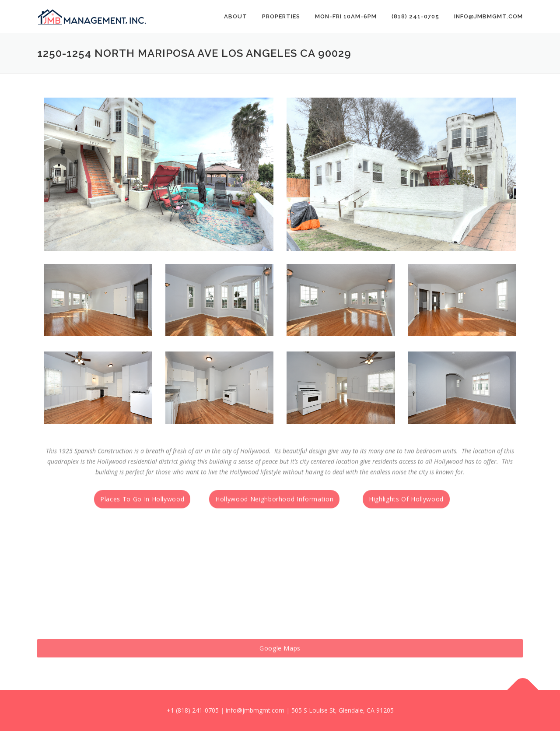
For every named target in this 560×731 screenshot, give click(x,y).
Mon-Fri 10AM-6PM (346, 16)
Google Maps (280, 662)
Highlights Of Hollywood (406, 511)
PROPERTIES (281, 16)
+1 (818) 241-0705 (193, 710)
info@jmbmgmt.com (488, 16)
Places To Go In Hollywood (142, 511)
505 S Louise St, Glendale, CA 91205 (343, 710)
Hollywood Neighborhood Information (274, 511)
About (236, 16)
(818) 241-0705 (415, 16)
